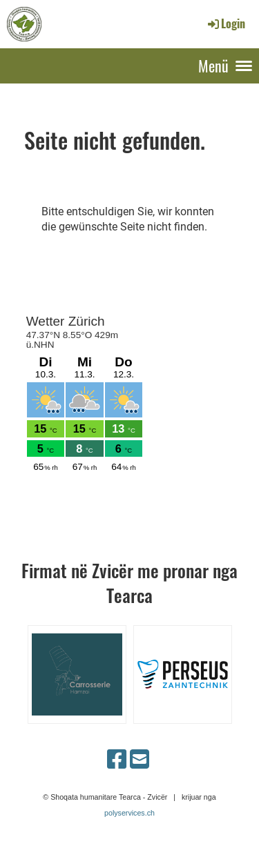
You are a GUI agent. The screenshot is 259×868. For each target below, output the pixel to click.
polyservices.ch (129, 813)
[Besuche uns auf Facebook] (117, 760)
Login (226, 23)
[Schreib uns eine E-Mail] (140, 760)
